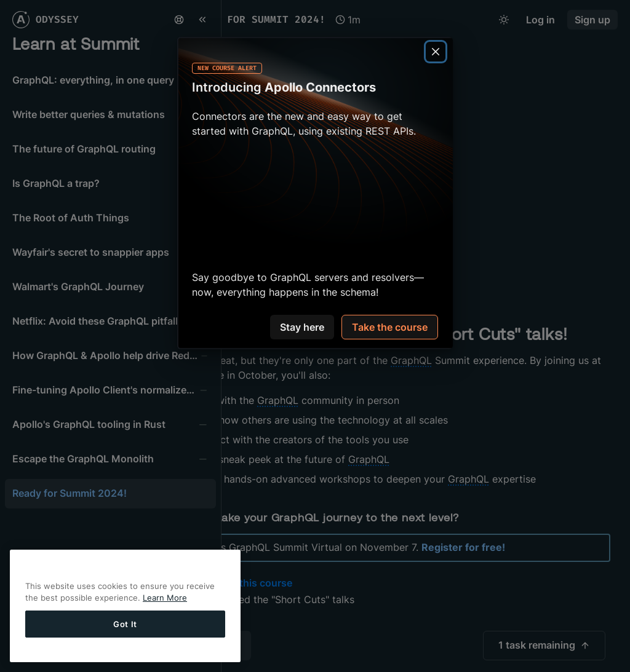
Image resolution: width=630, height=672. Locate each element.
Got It (125, 624)
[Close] (436, 52)
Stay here (302, 327)
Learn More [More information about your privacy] (165, 598)
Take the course (390, 327)
